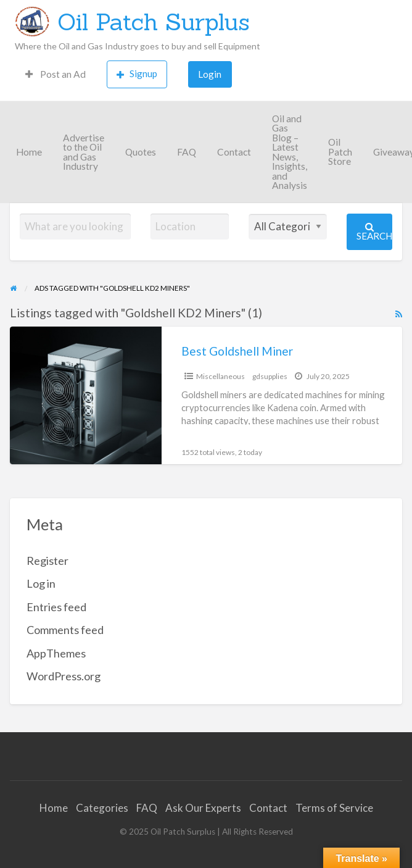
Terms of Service (334, 808)
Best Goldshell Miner (237, 351)
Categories (102, 808)
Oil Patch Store (340, 152)
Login (210, 74)
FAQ (187, 152)
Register (47, 561)
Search (374, 232)
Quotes (141, 152)
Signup (137, 74)
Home (29, 152)
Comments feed (65, 630)
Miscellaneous (220, 376)
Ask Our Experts (203, 808)
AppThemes (56, 653)
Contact (234, 152)
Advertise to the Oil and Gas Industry (84, 152)
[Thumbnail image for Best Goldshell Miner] (86, 395)
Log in (41, 583)
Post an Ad (56, 74)
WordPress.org (64, 676)
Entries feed (56, 607)
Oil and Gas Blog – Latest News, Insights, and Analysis (290, 152)
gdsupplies (270, 376)
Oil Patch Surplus (154, 22)
